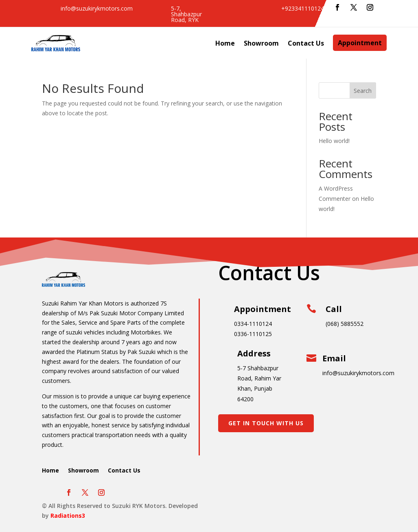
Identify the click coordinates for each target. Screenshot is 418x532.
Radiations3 (68, 516)
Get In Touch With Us (266, 423)
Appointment (360, 43)
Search (363, 91)
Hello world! (334, 141)
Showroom (261, 43)
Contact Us (306, 43)
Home (225, 43)
